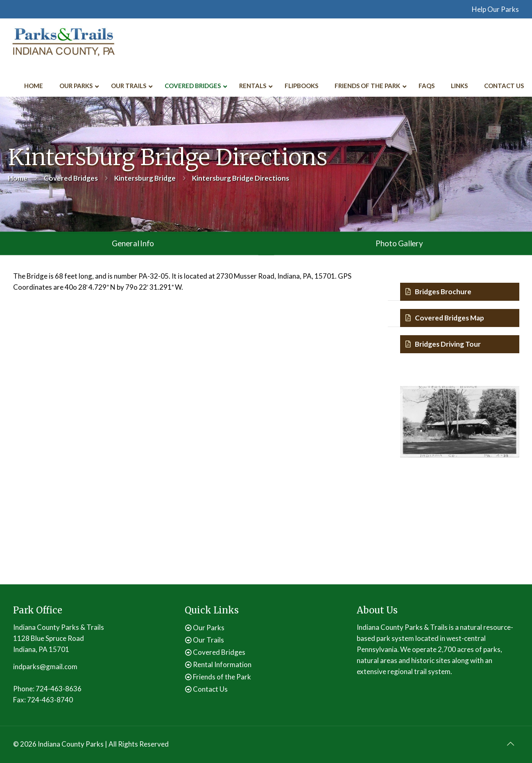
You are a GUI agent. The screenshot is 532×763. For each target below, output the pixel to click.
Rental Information (222, 664)
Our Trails (208, 640)
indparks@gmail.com (45, 666)
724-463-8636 (59, 689)
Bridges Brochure (438, 292)
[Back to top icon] (511, 743)
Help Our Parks (495, 9)
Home (18, 178)
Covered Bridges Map (445, 318)
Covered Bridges (71, 178)
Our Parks (209, 628)
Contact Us (210, 689)
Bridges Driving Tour (443, 344)
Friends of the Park (222, 677)
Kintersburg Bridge (145, 178)
